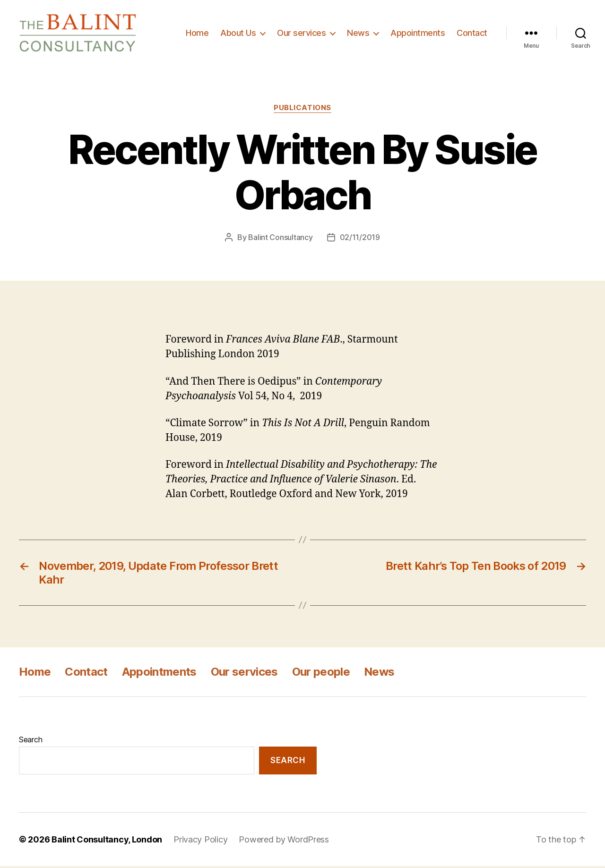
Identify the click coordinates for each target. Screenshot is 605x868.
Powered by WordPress (284, 841)
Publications (302, 110)
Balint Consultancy (280, 240)
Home (197, 34)
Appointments (418, 34)
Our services (301, 34)
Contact (472, 34)
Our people (321, 674)
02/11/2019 (360, 240)
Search (30, 742)
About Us (238, 34)
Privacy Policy (200, 841)
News (358, 34)
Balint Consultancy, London (107, 841)
